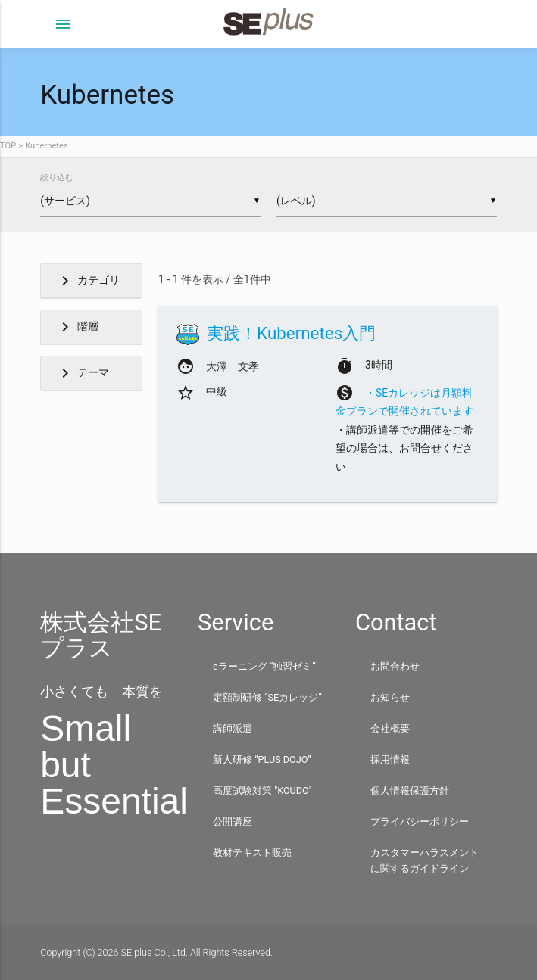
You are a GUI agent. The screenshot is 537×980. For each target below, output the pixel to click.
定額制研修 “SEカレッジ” (267, 697)
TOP (8, 146)
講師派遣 (233, 728)
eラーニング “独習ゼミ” (264, 666)
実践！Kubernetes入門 (291, 333)
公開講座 (233, 821)
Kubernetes (47, 146)
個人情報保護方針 (410, 790)
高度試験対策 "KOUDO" (262, 790)
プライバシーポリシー (420, 821)
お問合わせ (395, 666)
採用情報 (390, 759)
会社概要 (390, 728)
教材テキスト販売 (252, 852)
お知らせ (390, 697)
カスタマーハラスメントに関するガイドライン (425, 860)
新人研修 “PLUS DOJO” (262, 759)
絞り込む (57, 177)
